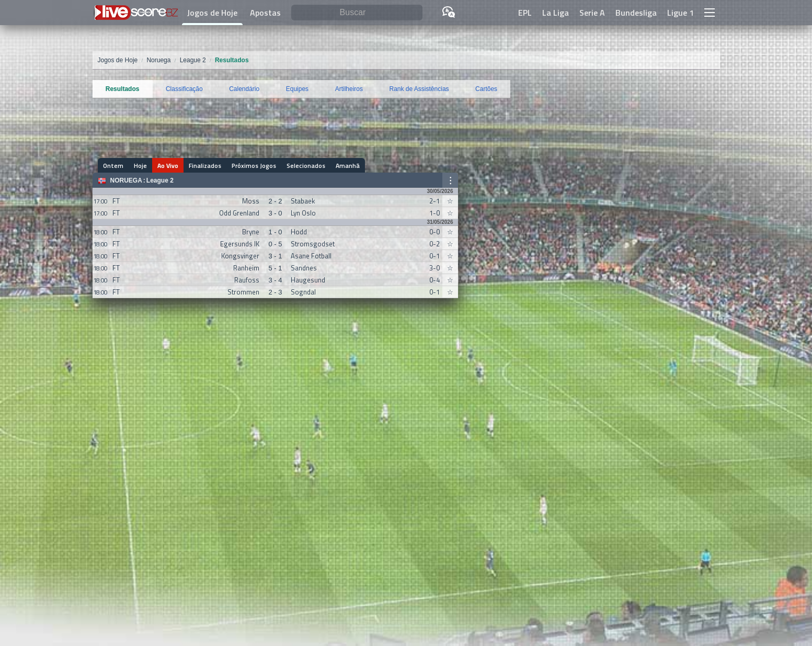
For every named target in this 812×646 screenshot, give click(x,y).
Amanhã (348, 166)
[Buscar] (357, 13)
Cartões (486, 89)
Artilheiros (349, 89)
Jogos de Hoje (212, 13)
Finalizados (205, 166)
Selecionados (306, 166)
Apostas (265, 13)
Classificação (184, 89)
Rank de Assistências (419, 89)
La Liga (556, 13)
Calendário (244, 89)
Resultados (123, 89)
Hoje (140, 166)
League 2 (160, 180)
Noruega (126, 180)
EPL (525, 13)
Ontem (113, 166)
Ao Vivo (168, 166)
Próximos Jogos (254, 166)
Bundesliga (636, 13)
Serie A (592, 13)
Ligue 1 (681, 13)
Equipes (297, 89)
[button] (710, 13)
